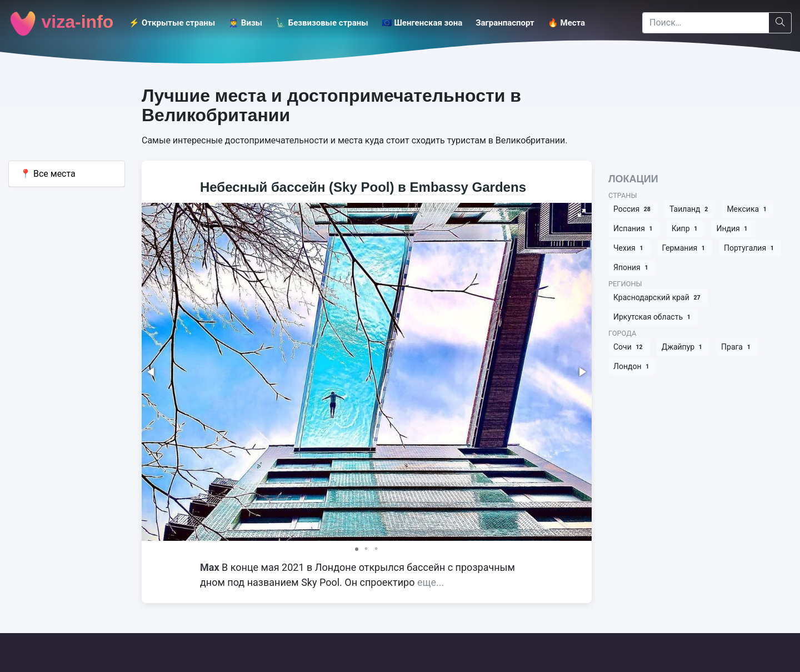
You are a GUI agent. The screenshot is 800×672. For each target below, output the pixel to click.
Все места (48, 174)
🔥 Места (566, 23)
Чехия (629, 248)
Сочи (629, 347)
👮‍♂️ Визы (245, 23)
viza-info (61, 23)
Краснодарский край (658, 298)
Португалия (750, 248)
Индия (733, 229)
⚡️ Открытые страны (172, 23)
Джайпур (683, 347)
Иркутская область (653, 317)
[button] (582, 213)
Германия (685, 248)
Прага (737, 347)
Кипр (686, 229)
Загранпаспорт (505, 23)
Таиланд (690, 209)
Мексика (748, 209)
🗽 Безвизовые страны (322, 23)
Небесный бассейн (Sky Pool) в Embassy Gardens (363, 187)
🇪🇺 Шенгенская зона (422, 23)
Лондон (632, 367)
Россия (633, 209)
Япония (632, 268)
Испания (634, 229)
